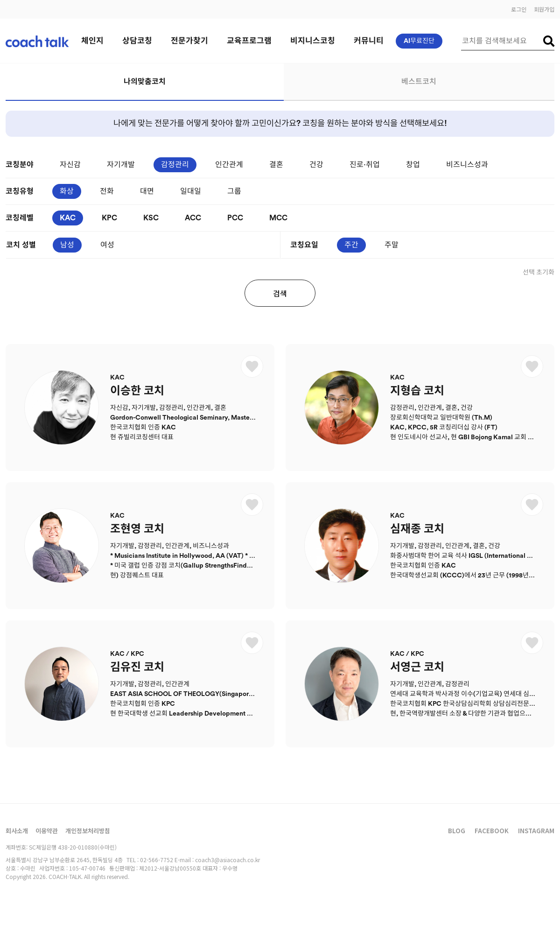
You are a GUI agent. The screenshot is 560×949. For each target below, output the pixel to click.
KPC (109, 218)
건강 (316, 165)
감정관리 (175, 165)
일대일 (191, 191)
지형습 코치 (417, 391)
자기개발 (121, 165)
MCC (278, 218)
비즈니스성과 (467, 165)
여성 (107, 245)
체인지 (92, 41)
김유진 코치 (137, 668)
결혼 (276, 165)
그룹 (234, 191)
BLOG (457, 831)
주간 (351, 245)
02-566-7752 (157, 860)
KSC (151, 218)
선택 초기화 (539, 273)
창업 (413, 165)
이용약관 (47, 831)
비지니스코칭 (313, 41)
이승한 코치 (137, 391)
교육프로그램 (249, 41)
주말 (392, 245)
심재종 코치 (417, 529)
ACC (193, 218)
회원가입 (544, 9)
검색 (280, 293)
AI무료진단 (419, 41)
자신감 (70, 165)
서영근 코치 (417, 668)
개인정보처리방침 (88, 831)
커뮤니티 (369, 41)
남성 (67, 245)
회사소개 (17, 831)
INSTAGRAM (536, 831)
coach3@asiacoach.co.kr (227, 860)
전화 (107, 191)
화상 (67, 191)
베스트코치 (419, 82)
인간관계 (229, 165)
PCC (235, 218)
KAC (68, 218)
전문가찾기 (189, 41)
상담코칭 (137, 41)
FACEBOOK (492, 831)
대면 (147, 191)
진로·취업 (365, 165)
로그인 (519, 9)
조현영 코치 (137, 529)
